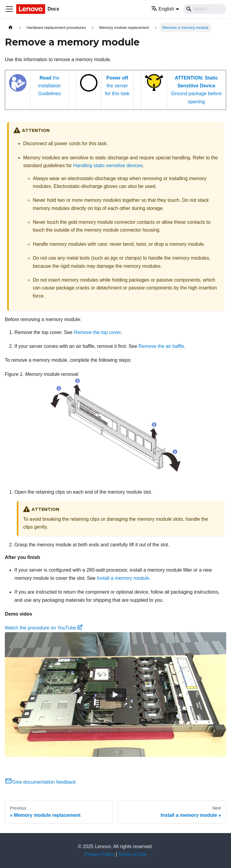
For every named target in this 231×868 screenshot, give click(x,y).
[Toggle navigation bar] (9, 9)
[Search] (205, 9)
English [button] (163, 9)
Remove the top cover (97, 332)
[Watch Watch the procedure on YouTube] (115, 695)
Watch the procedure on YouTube (44, 628)
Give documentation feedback (40, 782)
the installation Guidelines (50, 86)
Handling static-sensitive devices (108, 165)
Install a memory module (123, 578)
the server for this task (117, 86)
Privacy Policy (100, 854)
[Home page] (11, 28)
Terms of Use (132, 854)
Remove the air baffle (161, 346)
